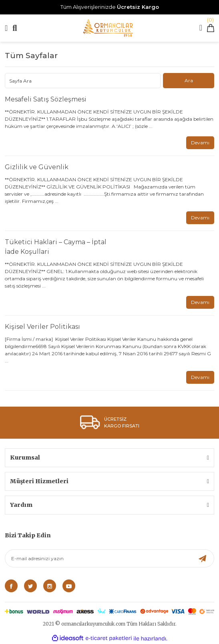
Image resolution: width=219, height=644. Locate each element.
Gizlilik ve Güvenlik (37, 167)
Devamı (200, 143)
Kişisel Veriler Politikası (42, 327)
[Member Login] (201, 29)
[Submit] (202, 558)
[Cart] (211, 28)
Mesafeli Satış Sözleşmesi (46, 99)
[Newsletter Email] (109, 558)
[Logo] (108, 28)
